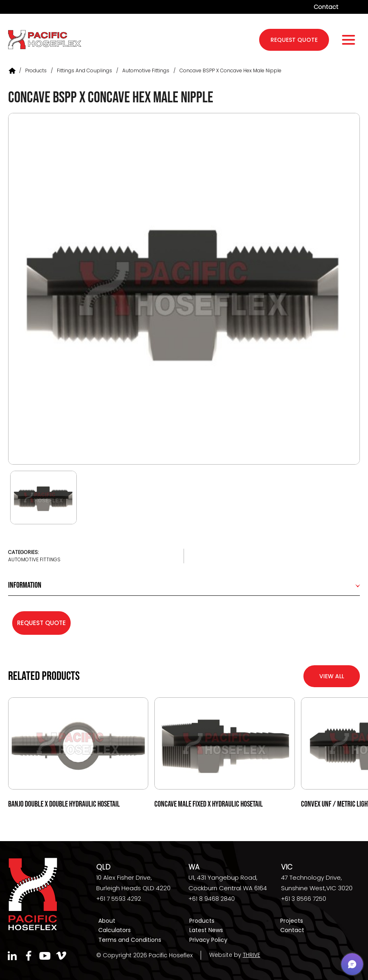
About (107, 921)
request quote (294, 41)
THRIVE (252, 955)
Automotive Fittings (146, 70)
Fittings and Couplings (84, 70)
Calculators (115, 930)
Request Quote (41, 623)
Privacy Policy (208, 940)
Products (36, 70)
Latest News (206, 930)
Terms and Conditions (130, 940)
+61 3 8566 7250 (304, 899)
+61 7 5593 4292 (119, 899)
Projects (292, 921)
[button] (352, 964)
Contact (326, 7)
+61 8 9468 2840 (212, 899)
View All (332, 676)
